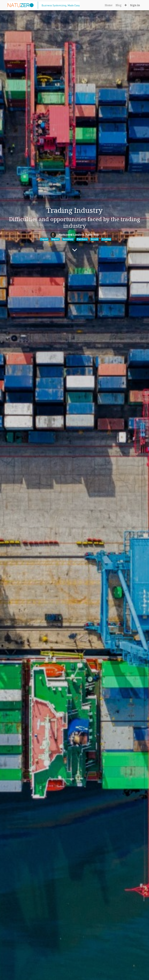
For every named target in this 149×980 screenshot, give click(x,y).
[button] (126, 5)
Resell (95, 239)
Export (44, 239)
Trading (106, 239)
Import (55, 239)
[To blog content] (75, 250)
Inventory (68, 239)
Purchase (82, 239)
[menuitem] (109, 5)
